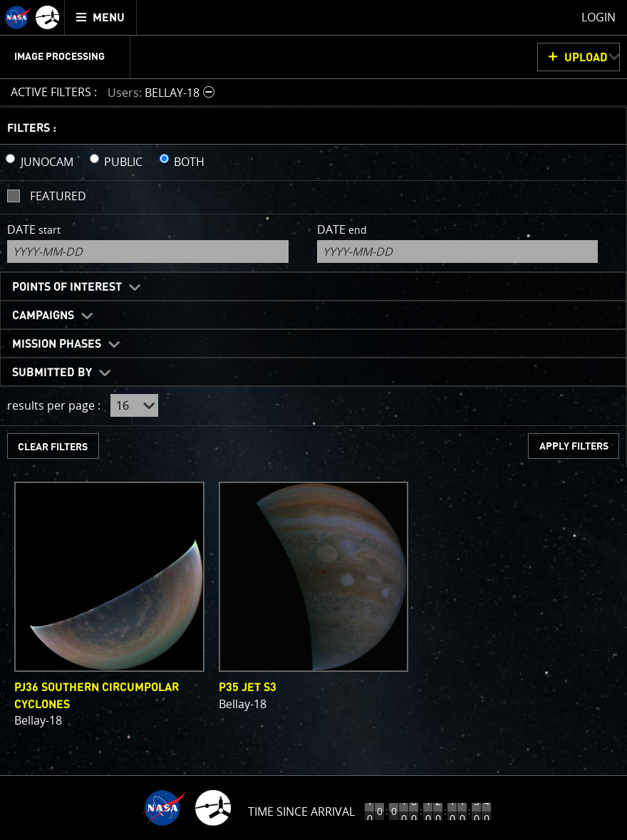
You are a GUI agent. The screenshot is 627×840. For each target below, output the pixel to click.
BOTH (189, 162)
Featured (58, 196)
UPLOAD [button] (586, 58)
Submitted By (52, 373)
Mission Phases (57, 344)
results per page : (54, 405)
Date (34, 229)
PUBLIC (123, 162)
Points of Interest (67, 287)
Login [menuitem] (598, 17)
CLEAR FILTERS (53, 447)
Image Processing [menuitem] (59, 57)
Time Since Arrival (301, 812)
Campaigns (43, 316)
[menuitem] (101, 17)
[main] (313, 420)
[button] (163, 92)
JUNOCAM (47, 162)
